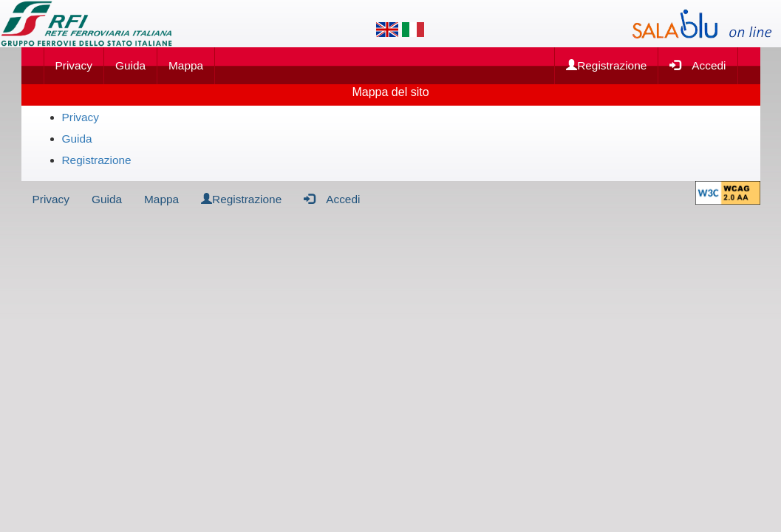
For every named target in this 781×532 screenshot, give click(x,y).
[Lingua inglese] (387, 30)
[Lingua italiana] (413, 30)
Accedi (698, 65)
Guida (130, 65)
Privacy (74, 65)
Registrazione (606, 65)
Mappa (186, 65)
